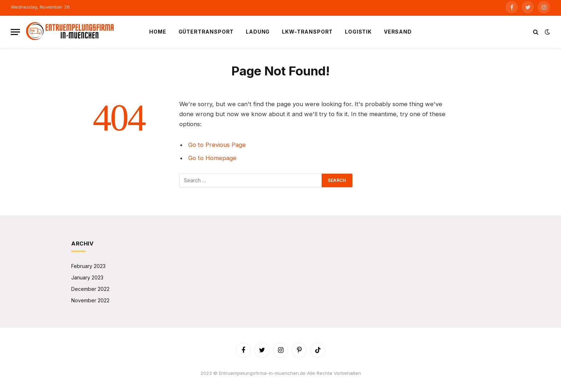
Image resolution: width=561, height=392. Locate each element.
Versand (398, 32)
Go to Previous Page (217, 145)
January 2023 (87, 277)
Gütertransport (206, 32)
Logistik (358, 32)
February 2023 (88, 266)
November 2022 (90, 300)
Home (158, 32)
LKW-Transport (307, 32)
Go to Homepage (212, 158)
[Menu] (15, 32)
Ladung (258, 32)
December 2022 (90, 289)
